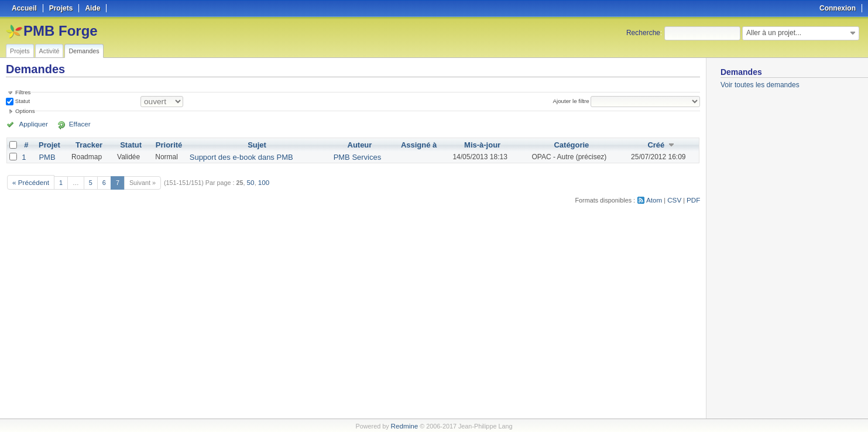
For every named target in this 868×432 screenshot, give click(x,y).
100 (260, 180)
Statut (22, 101)
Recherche (643, 33)
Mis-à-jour (475, 145)
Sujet (255, 145)
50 (248, 180)
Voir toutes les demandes (760, 85)
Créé (655, 145)
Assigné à (411, 145)
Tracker (89, 145)
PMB (47, 156)
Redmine (404, 426)
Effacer (71, 124)
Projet (49, 145)
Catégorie (567, 145)
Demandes (84, 51)
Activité (49, 51)
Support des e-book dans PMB (239, 156)
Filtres (23, 92)
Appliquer (31, 124)
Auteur (354, 145)
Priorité (170, 145)
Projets (20, 51)
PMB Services (351, 156)
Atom (657, 197)
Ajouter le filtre (573, 101)
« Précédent (29, 180)
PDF (694, 197)
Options (25, 111)
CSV (676, 197)
